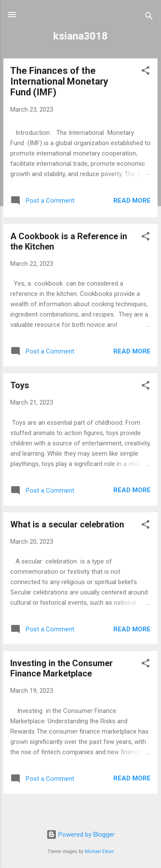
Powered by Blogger (80, 834)
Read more (132, 201)
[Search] (149, 17)
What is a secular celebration (67, 524)
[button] (146, 72)
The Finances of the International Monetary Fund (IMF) (59, 81)
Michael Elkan (99, 851)
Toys (20, 385)
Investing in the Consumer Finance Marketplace (62, 668)
